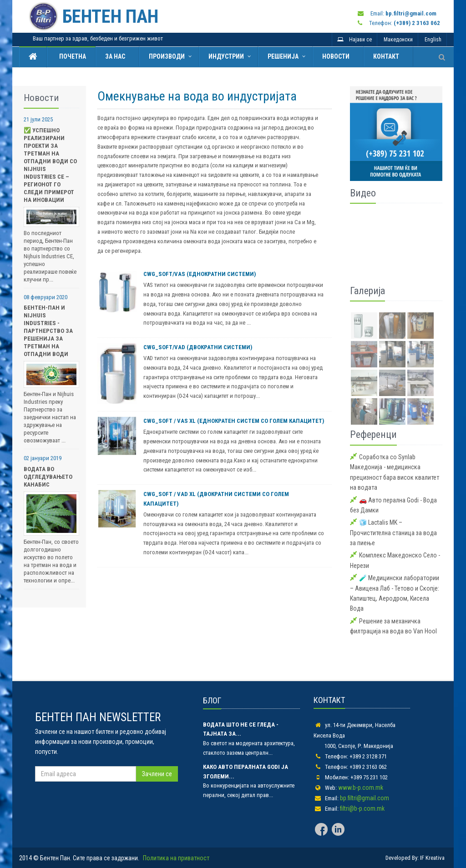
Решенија (283, 56)
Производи (167, 56)
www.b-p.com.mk (361, 788)
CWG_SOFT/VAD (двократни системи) (198, 347)
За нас (115, 56)
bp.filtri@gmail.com (365, 798)
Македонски (398, 40)
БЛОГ (212, 700)
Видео (363, 193)
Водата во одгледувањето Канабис (48, 477)
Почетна (71, 56)
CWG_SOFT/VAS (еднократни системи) (200, 274)
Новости (336, 56)
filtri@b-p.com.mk (362, 808)
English (433, 40)
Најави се (355, 40)
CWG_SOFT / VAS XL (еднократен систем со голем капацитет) (234, 421)
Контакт (386, 56)
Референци (373, 434)
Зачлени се (157, 774)
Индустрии (226, 56)
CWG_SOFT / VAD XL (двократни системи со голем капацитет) (216, 499)
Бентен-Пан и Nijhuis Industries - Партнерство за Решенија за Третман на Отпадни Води (48, 331)
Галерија (367, 291)
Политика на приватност (176, 858)
